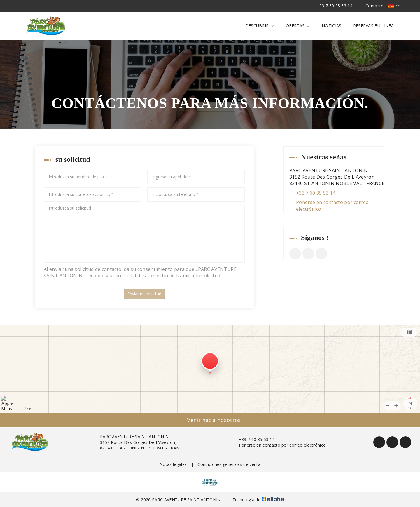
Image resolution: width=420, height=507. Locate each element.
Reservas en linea (373, 26)
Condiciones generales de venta (229, 464)
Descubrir (260, 26)
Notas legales (173, 464)
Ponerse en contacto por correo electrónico (332, 205)
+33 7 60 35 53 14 (253, 439)
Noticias (332, 26)
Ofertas (298, 26)
